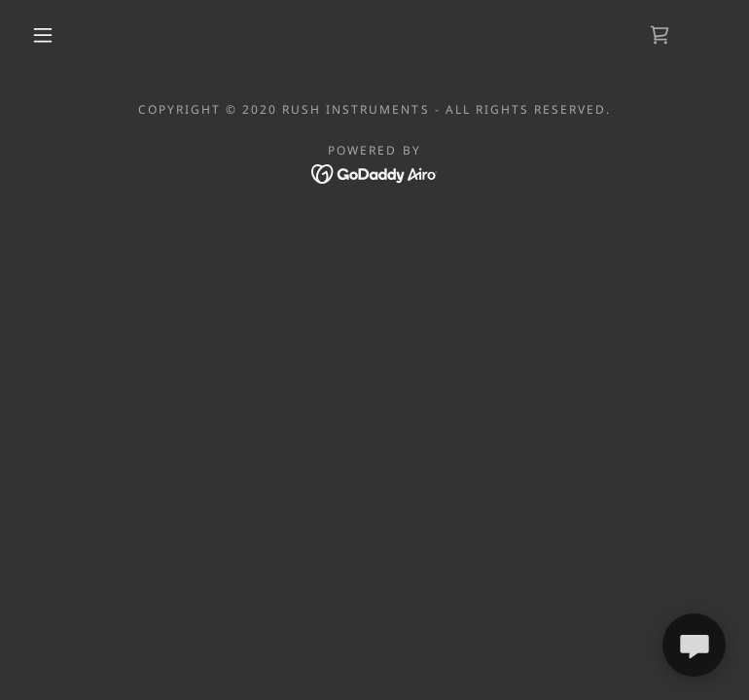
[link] (660, 35)
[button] (43, 35)
